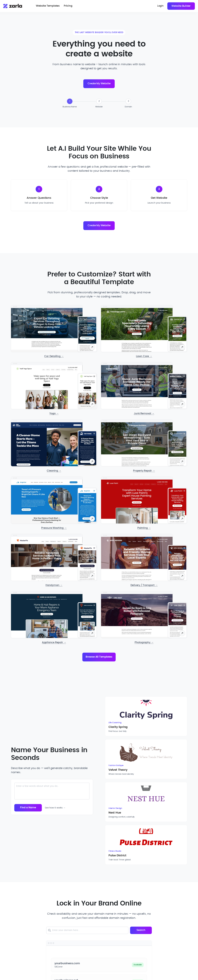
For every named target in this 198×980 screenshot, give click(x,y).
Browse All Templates (99, 658)
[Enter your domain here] (90, 845)
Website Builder (181, 6)
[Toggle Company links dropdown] (106, 936)
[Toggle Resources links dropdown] (159, 936)
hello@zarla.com (33, 961)
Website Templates (48, 6)
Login (160, 6)
